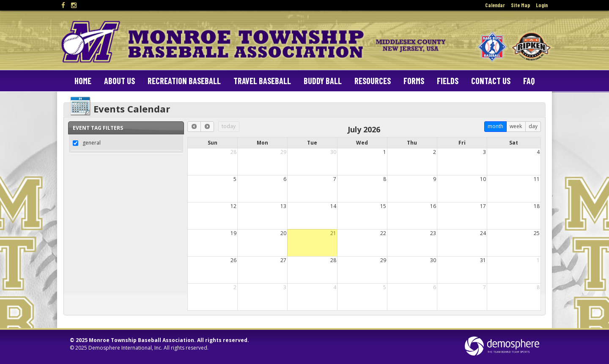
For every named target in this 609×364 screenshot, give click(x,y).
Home (83, 81)
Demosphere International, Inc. (125, 348)
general (92, 143)
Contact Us (491, 81)
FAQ (529, 81)
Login (542, 5)
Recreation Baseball (184, 81)
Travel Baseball (262, 81)
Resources (373, 81)
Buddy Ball (323, 81)
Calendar (495, 5)
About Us (119, 81)
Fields (448, 81)
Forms (414, 81)
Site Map (520, 5)
